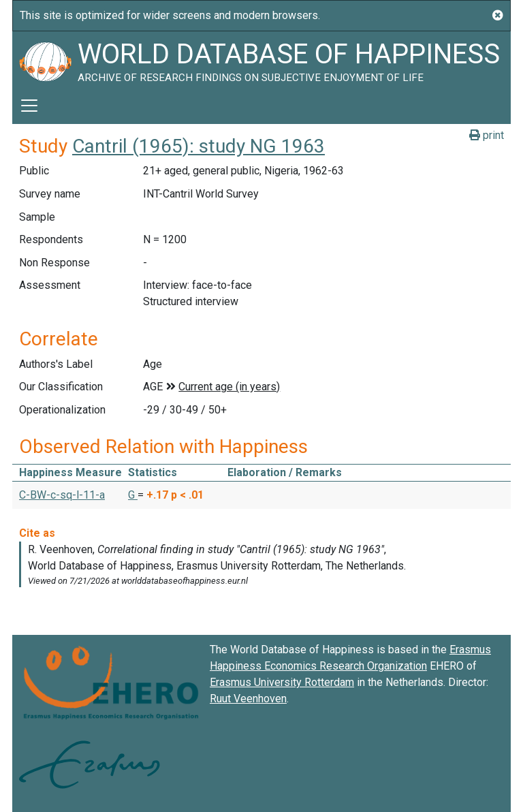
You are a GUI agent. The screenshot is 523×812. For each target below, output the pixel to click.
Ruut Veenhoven (248, 699)
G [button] (133, 495)
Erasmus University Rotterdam (282, 682)
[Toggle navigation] (29, 106)
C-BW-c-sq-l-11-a (62, 495)
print (487, 135)
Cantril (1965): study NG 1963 (199, 146)
